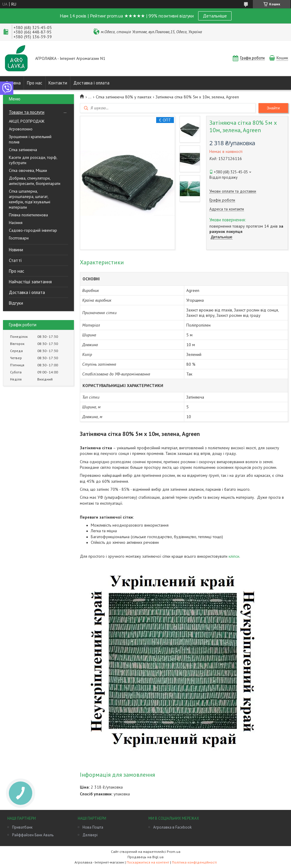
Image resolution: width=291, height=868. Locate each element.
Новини (16, 250)
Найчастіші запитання (30, 282)
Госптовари (19, 238)
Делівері (90, 835)
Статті (15, 260)
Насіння (16, 223)
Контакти (58, 83)
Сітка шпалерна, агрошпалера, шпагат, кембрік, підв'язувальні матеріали (30, 199)
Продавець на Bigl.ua (145, 857)
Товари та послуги (27, 112)
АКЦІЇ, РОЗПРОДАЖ (27, 121)
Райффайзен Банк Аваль (33, 835)
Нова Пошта (93, 827)
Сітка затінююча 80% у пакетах (124, 97)
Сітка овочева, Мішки (28, 170)
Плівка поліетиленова (28, 215)
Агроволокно (21, 129)
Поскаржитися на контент (148, 862)
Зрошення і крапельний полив (30, 139)
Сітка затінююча (23, 150)
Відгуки (16, 303)
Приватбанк (22, 827)
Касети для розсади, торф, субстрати (33, 160)
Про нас (35, 83)
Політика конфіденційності (194, 862)
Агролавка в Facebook (172, 827)
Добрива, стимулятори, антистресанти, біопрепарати (35, 181)
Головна (13, 83)
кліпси (234, 556)
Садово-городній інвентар (33, 230)
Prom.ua (174, 852)
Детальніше (215, 16)
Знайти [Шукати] (273, 108)
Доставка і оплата (91, 83)
